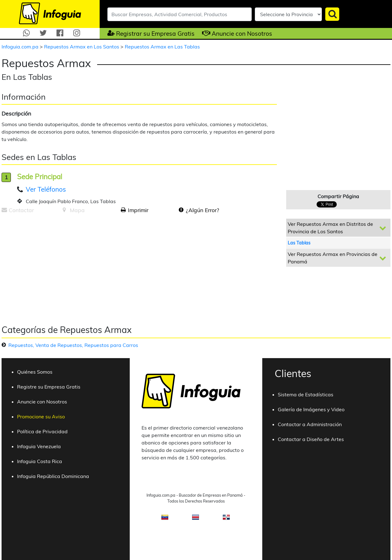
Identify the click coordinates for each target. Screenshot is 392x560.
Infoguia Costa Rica (40, 461)
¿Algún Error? (203, 210)
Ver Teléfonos (46, 189)
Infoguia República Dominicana (53, 476)
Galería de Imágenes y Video (311, 409)
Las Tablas (299, 243)
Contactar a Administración (310, 424)
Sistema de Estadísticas (306, 394)
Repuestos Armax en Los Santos (82, 47)
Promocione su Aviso (41, 417)
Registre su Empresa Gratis (49, 387)
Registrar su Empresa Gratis (155, 34)
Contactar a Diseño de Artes (311, 439)
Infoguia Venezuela (39, 446)
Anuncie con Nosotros (242, 34)
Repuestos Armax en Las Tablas (162, 47)
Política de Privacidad (42, 431)
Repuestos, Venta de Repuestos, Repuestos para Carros (73, 345)
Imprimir (138, 210)
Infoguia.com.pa (21, 47)
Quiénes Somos (35, 372)
